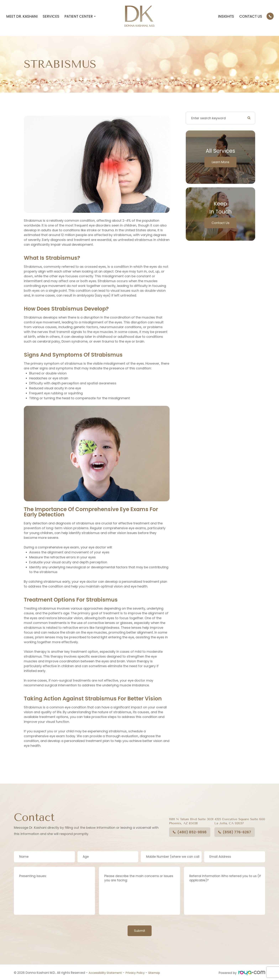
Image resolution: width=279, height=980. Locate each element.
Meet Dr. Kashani (22, 16)
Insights (226, 16)
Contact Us (251, 16)
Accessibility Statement (107, 973)
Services (51, 16)
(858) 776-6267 (235, 832)
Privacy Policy (139, 973)
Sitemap (160, 973)
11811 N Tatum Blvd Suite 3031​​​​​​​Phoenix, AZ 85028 (191, 821)
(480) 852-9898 (190, 832)
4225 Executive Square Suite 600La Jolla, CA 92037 (240, 821)
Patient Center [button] (80, 16)
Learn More (220, 162)
